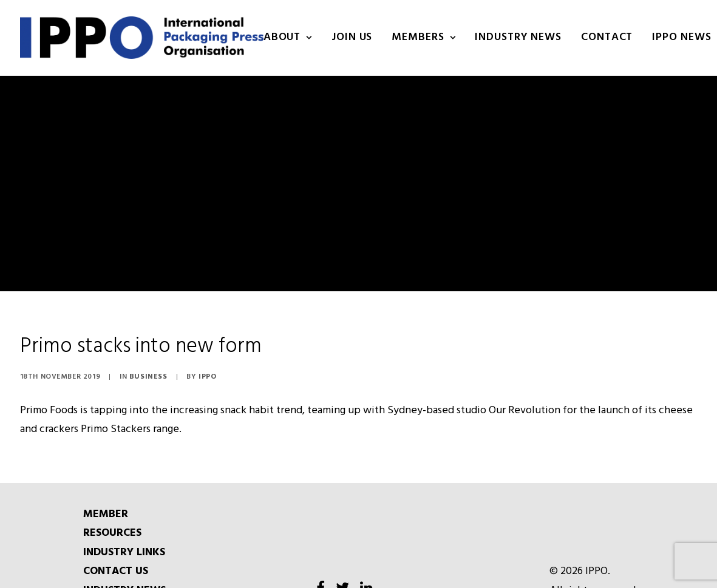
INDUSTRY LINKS (124, 533)
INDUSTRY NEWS (518, 37)
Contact (607, 37)
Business (148, 357)
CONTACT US (116, 553)
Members (423, 37)
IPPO (207, 357)
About (288, 37)
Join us (352, 37)
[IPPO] (142, 38)
